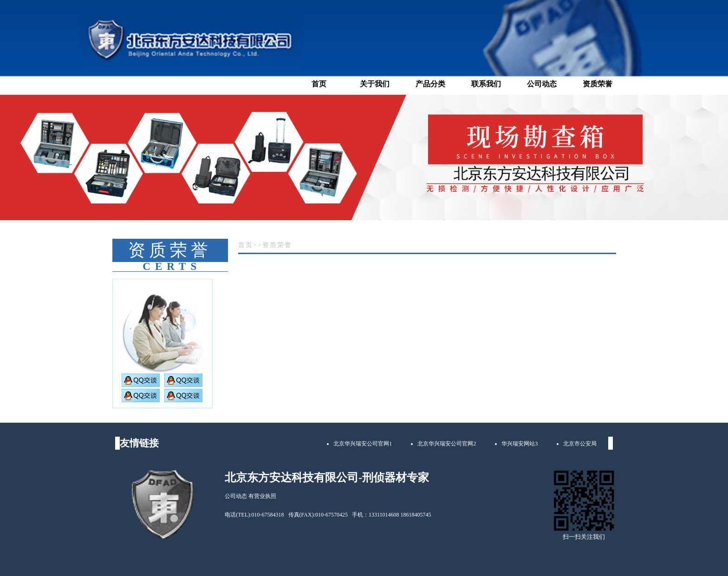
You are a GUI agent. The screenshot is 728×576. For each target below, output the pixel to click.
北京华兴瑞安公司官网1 (363, 444)
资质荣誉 (598, 84)
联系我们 (486, 84)
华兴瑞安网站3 (520, 444)
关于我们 (375, 84)
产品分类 (430, 84)
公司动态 (542, 84)
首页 (319, 84)
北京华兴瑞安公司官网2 (447, 444)
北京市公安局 (580, 444)
